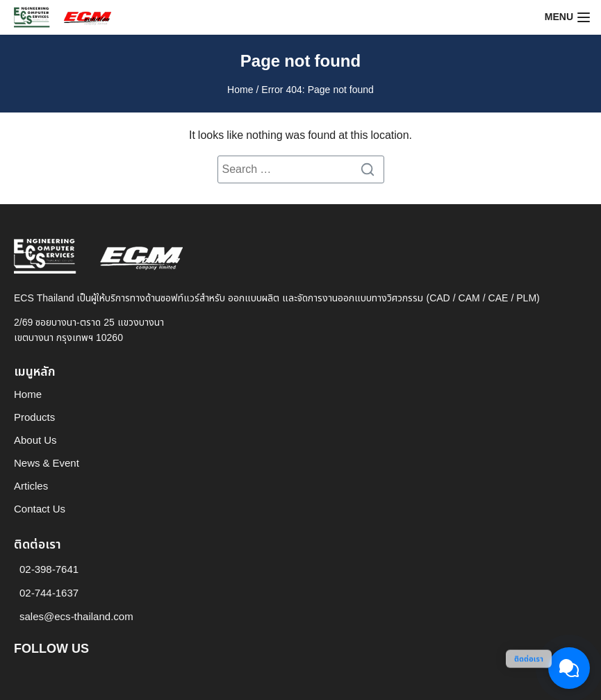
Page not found (300, 62)
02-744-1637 (49, 593)
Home (240, 90)
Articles (31, 486)
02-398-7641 (49, 570)
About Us (35, 441)
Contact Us (40, 509)
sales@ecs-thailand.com (76, 617)
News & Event (47, 464)
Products (34, 418)
